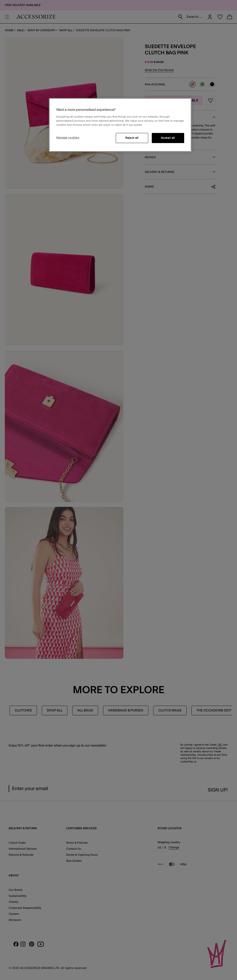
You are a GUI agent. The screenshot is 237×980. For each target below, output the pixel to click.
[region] (120, 125)
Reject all (132, 138)
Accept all (168, 138)
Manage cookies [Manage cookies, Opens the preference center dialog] (68, 138)
